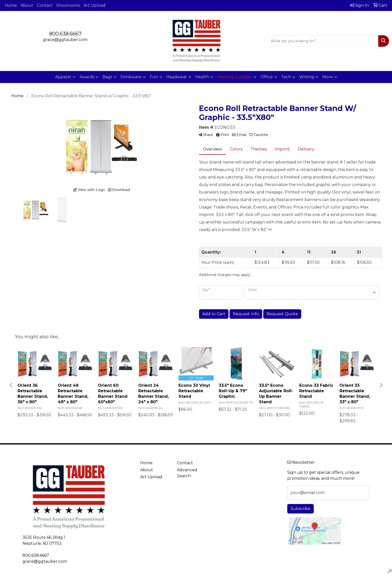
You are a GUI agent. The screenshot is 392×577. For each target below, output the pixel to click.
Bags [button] (107, 77)
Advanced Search (187, 473)
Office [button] (267, 77)
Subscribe (300, 509)
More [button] (327, 77)
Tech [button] (286, 77)
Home (11, 5)
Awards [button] (87, 77)
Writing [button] (307, 77)
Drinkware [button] (131, 77)
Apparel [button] (63, 77)
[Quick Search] (321, 41)
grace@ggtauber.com (65, 40)
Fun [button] (154, 77)
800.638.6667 (65, 34)
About (27, 5)
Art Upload (94, 5)
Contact (45, 5)
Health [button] (202, 77)
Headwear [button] (177, 77)
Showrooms (68, 5)
